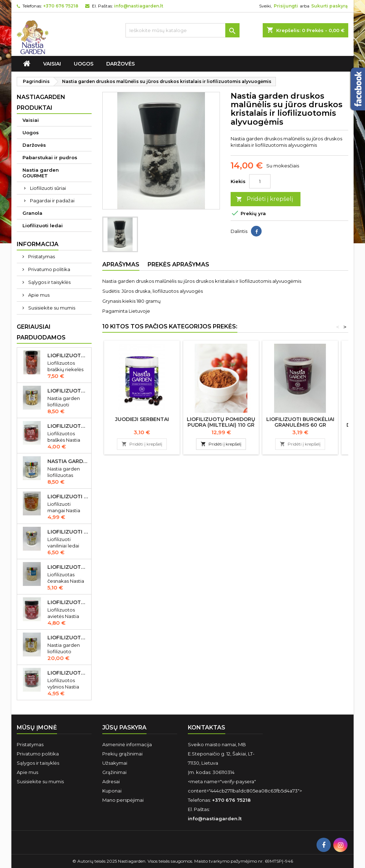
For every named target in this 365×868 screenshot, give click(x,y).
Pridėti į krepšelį (264, 199)
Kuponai (112, 791)
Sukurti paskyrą (329, 6)
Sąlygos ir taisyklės (49, 282)
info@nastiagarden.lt (139, 6)
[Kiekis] (260, 181)
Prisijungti (286, 6)
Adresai (111, 781)
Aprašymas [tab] (121, 264)
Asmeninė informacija (127, 744)
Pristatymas (41, 256)
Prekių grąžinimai (122, 754)
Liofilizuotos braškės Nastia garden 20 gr (68, 426)
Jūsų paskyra (124, 727)
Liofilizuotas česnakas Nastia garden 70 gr (68, 567)
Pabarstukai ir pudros (50, 157)
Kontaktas (207, 727)
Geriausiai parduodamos (41, 332)
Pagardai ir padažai (52, 201)
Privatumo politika (49, 269)
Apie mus (38, 295)
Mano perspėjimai (123, 800)
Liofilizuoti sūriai (48, 188)
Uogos (84, 64)
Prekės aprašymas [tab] (178, 264)
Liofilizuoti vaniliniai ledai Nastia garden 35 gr (68, 532)
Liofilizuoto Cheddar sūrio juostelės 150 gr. (68, 638)
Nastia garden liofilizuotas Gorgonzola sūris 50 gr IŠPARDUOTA (68, 461)
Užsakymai (115, 763)
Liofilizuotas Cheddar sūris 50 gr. (68, 391)
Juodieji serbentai (142, 419)
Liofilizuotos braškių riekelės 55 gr (68, 355)
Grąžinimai (114, 772)
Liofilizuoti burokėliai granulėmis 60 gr (300, 422)
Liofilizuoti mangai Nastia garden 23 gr (68, 497)
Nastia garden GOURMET (41, 173)
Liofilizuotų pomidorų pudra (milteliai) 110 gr (221, 422)
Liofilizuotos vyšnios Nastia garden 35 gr (68, 673)
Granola (32, 213)
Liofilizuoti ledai (43, 225)
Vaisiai (52, 64)
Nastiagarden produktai (41, 102)
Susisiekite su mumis (51, 308)
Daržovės (120, 64)
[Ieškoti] (182, 30)
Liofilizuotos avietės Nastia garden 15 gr (68, 602)
